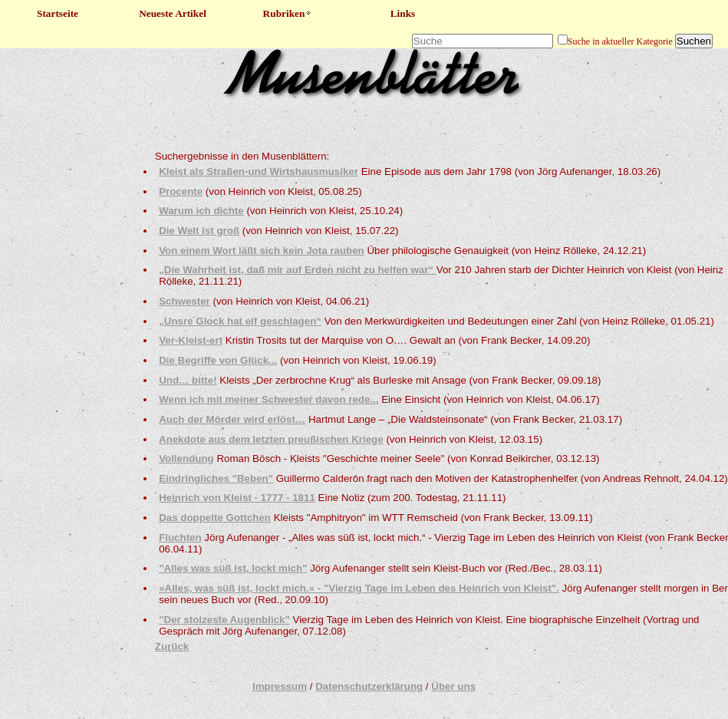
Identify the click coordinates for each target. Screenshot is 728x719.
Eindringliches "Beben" (216, 478)
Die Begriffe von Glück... (218, 360)
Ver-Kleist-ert (191, 340)
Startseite (58, 13)
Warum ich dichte (201, 211)
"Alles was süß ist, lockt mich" (233, 568)
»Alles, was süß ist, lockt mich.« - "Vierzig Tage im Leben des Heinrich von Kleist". (359, 588)
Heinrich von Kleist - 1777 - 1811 (237, 498)
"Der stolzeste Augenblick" (224, 620)
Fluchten (180, 538)
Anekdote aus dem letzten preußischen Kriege (271, 439)
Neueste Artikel (173, 13)
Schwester (184, 301)
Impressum (280, 686)
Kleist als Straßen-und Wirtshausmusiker (259, 172)
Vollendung (186, 458)
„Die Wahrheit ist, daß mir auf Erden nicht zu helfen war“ (298, 270)
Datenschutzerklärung (369, 686)
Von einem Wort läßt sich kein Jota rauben (262, 251)
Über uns (453, 686)
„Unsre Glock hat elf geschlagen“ (240, 321)
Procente (181, 191)
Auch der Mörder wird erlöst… (232, 419)
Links (403, 13)
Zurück (172, 646)
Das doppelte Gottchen (215, 518)
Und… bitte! (188, 380)
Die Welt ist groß (199, 231)
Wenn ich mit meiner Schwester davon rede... (268, 399)
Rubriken (288, 13)
